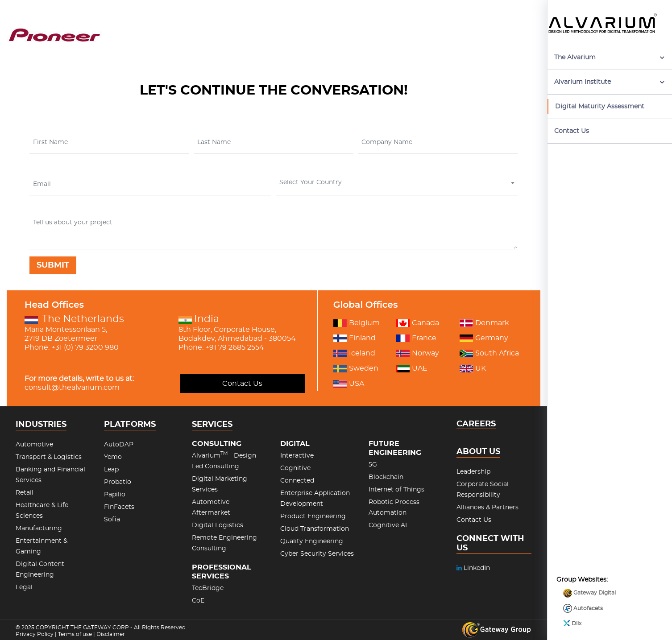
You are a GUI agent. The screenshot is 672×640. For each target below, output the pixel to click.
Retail (25, 493)
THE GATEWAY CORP (100, 628)
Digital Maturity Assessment (600, 107)
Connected (297, 481)
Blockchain (386, 477)
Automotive (34, 445)
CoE (198, 601)
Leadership (473, 472)
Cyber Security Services (317, 554)
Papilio (115, 495)
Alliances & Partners (487, 508)
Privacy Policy (35, 634)
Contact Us (572, 131)
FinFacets (119, 507)
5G (373, 465)
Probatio (118, 482)
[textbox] (396, 182)
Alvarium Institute (583, 82)
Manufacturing (39, 529)
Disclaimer (111, 634)
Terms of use (75, 634)
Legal (24, 587)
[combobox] (397, 184)
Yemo (113, 457)
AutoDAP (119, 445)
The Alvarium (575, 58)
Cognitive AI (388, 525)
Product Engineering (313, 516)
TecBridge (208, 588)
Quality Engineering (312, 541)
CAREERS (476, 424)
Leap (111, 470)
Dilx (572, 605)
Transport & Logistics (49, 457)
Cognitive (295, 468)
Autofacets (583, 590)
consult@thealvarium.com (72, 388)
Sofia (112, 520)
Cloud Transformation (315, 529)
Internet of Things (396, 490)
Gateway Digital (589, 574)
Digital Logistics (218, 525)
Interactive (297, 456)
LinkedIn (473, 568)
